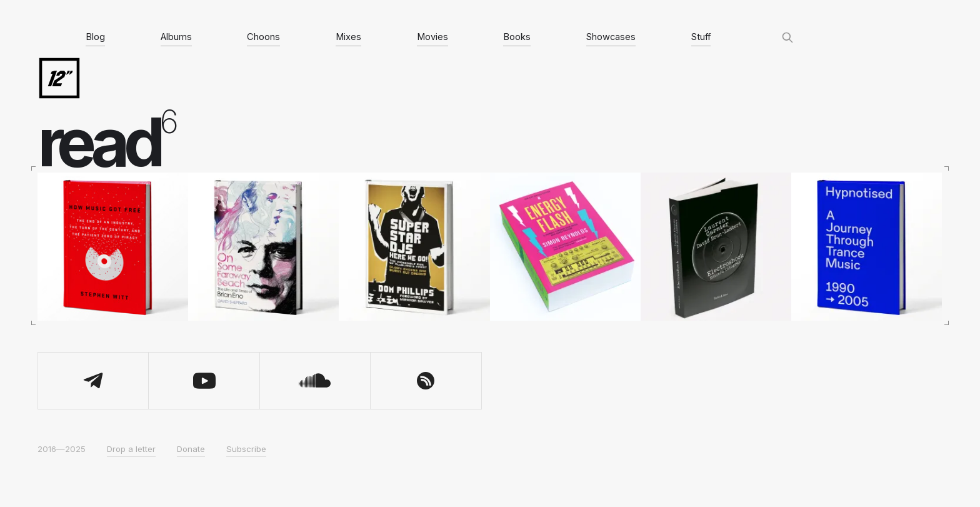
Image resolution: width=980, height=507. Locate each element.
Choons (263, 37)
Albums (176, 37)
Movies (432, 37)
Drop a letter (131, 449)
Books (517, 37)
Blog (95, 37)
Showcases (611, 37)
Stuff (701, 37)
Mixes (348, 37)
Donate (191, 449)
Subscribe (246, 449)
